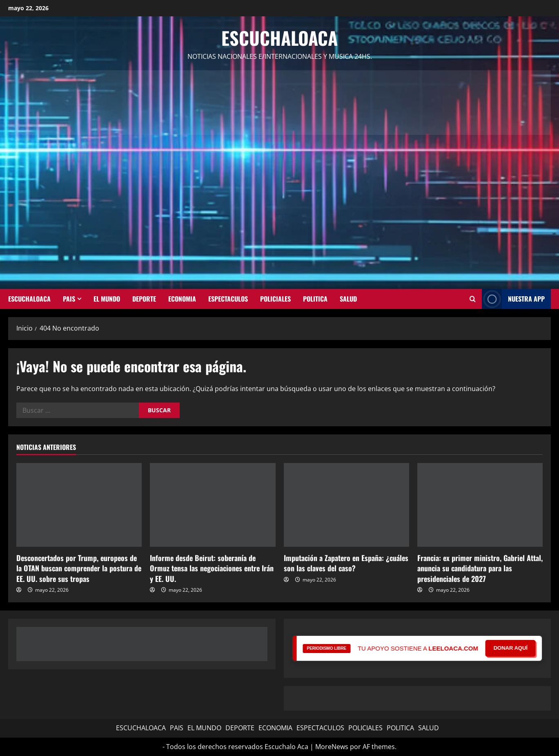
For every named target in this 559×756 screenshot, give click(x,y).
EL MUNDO (107, 299)
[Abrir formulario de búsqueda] (473, 299)
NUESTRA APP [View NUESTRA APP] (513, 299)
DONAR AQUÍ (511, 648)
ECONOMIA (182, 299)
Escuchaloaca (279, 38)
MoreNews (332, 747)
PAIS (69, 299)
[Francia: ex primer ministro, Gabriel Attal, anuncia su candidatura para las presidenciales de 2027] (480, 505)
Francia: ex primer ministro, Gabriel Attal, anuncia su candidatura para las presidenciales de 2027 (480, 568)
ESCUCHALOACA (29, 299)
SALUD (348, 299)
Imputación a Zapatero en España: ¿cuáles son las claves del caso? (346, 563)
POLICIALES (275, 299)
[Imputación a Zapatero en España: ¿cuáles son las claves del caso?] (346, 505)
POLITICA (315, 299)
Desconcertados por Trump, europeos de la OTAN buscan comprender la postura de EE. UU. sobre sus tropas (79, 568)
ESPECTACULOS (228, 299)
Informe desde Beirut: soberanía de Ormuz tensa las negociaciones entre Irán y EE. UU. (212, 568)
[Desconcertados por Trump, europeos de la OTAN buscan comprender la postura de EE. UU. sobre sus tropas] (79, 505)
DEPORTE (144, 299)
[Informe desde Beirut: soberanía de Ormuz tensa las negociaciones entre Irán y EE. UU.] (213, 505)
